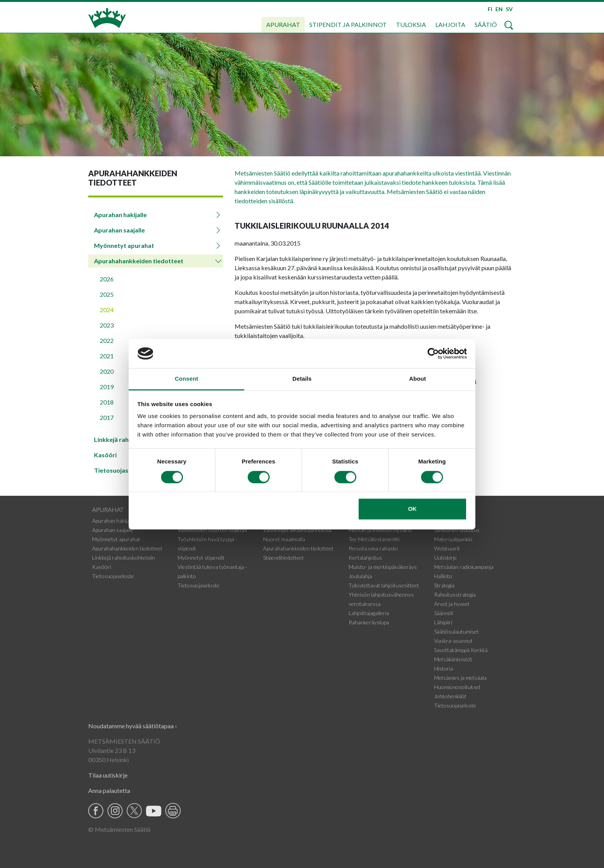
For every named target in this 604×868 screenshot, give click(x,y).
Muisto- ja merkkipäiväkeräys (383, 567)
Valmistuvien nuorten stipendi (212, 530)
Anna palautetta (109, 790)
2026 (107, 279)
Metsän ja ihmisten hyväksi (380, 530)
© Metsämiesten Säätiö (119, 829)
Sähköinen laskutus (457, 530)
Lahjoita (450, 24)
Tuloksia (411, 24)
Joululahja (360, 576)
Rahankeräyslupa (369, 622)
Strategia (444, 585)
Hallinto (443, 576)
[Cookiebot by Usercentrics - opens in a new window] (433, 353)
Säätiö (486, 24)
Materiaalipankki (453, 539)
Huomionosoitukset (457, 687)
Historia (444, 668)
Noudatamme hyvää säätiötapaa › (133, 726)
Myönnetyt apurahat (124, 245)
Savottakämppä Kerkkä (461, 650)
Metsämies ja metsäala (460, 678)
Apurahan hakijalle (120, 215)
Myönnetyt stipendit (201, 558)
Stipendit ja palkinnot (348, 24)
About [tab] (418, 379)
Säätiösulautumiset (456, 631)
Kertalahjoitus (365, 558)
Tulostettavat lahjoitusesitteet (384, 585)
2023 (107, 325)
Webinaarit (447, 548)
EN (499, 9)
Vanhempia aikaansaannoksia (297, 530)
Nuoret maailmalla (284, 539)
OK (412, 509)
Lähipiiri (443, 622)
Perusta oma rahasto (373, 548)
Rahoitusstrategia (455, 595)
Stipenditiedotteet (284, 558)
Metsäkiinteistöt (453, 659)
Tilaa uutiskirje (108, 775)
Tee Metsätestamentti (374, 539)
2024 (107, 310)
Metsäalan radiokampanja (464, 567)
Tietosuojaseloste (113, 576)
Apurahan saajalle (119, 230)
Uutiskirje (445, 558)
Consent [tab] (187, 379)
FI (490, 9)
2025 (107, 294)
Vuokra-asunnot (453, 641)
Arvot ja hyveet (452, 604)
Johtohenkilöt (450, 696)
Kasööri (102, 567)
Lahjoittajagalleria (369, 613)
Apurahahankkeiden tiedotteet (139, 261)
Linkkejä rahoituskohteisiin (123, 558)
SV (509, 9)
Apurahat (283, 24)
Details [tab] (302, 379)
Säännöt (444, 613)
